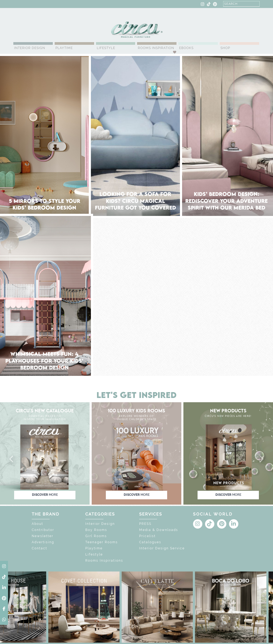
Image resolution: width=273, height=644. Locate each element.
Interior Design (30, 48)
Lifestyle (106, 48)
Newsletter (43, 536)
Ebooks (186, 48)
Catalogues (150, 542)
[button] (12, 459)
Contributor (43, 530)
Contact (39, 548)
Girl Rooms (96, 536)
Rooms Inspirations (104, 561)
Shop (225, 48)
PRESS (145, 524)
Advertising (43, 542)
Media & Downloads (159, 530)
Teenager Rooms (102, 542)
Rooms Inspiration (156, 48)
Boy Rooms (96, 530)
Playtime (64, 48)
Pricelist (147, 536)
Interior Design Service (162, 548)
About (37, 524)
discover (45, 495)
